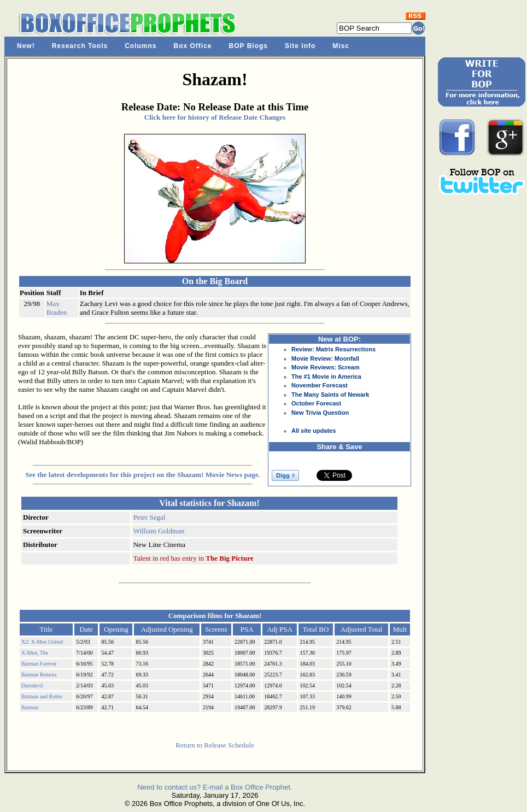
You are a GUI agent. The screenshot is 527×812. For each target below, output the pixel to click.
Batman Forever (39, 664)
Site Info (300, 46)
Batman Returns (39, 675)
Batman (30, 707)
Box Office (193, 46)
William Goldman (159, 531)
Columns (140, 46)
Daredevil (32, 686)
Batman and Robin (42, 696)
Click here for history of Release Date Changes (215, 117)
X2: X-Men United (42, 642)
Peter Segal (150, 517)
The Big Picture (229, 558)
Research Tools (80, 46)
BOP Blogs (248, 46)
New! (26, 46)
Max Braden (57, 308)
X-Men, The (35, 653)
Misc (341, 46)
